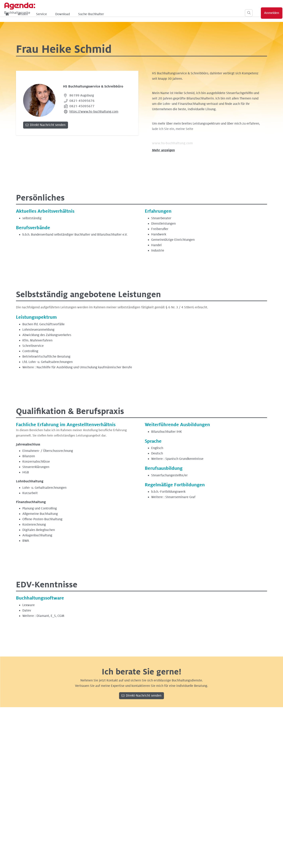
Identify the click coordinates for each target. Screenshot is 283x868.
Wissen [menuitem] (84, 14)
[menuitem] (69, 14)
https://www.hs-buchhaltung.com (94, 112)
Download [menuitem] (124, 14)
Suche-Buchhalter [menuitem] (153, 14)
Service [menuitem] (103, 14)
